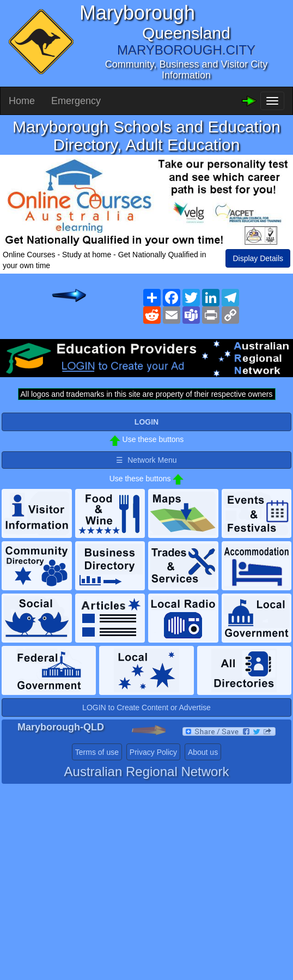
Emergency (76, 101)
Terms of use (97, 752)
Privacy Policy (153, 752)
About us (203, 752)
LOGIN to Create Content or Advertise (146, 707)
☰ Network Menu (146, 460)
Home (22, 101)
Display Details (258, 258)
